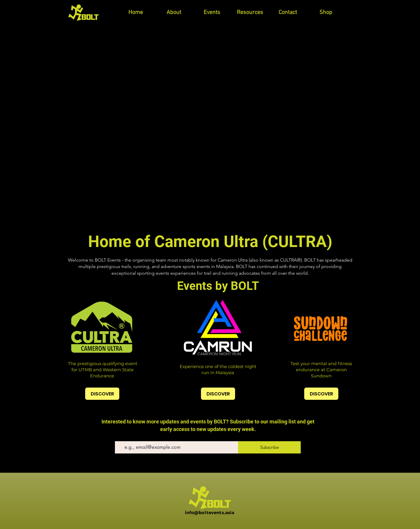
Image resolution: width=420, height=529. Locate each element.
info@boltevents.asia (210, 513)
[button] (212, 13)
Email (120, 437)
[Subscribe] (269, 447)
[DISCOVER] (102, 394)
